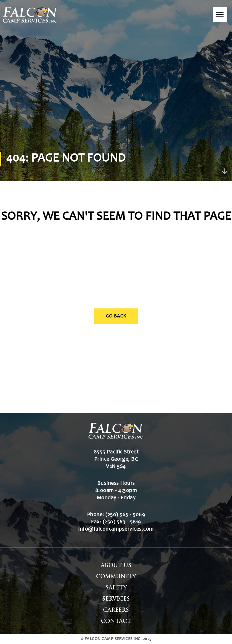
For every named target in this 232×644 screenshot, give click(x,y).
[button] (220, 14)
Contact (116, 622)
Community (116, 577)
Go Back (116, 316)
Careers (116, 610)
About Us (116, 566)
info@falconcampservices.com (116, 529)
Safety (116, 588)
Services (116, 599)
